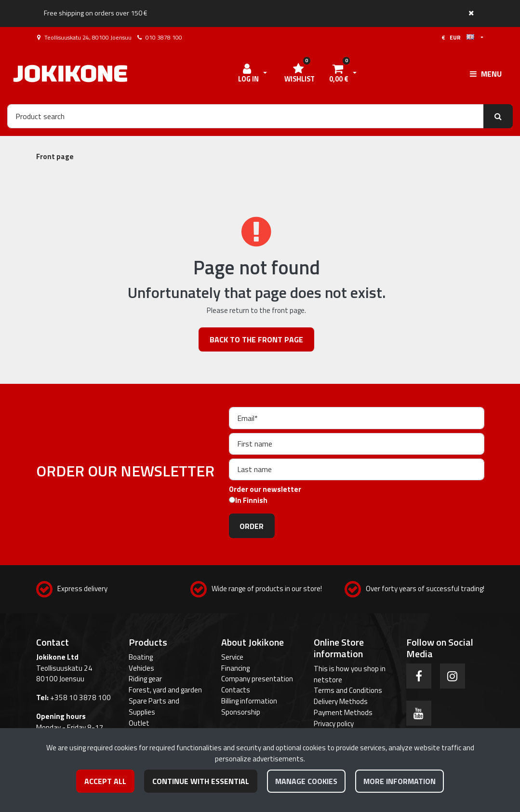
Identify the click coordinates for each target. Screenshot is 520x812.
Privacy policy (334, 724)
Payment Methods (343, 712)
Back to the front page (256, 339)
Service (232, 657)
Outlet (139, 723)
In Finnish (251, 501)
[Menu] (486, 74)
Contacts (236, 690)
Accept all (105, 781)
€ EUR (458, 37)
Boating (141, 657)
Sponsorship (241, 712)
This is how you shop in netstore (350, 674)
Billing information (249, 701)
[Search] (246, 116)
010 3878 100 (164, 37)
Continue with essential (201, 781)
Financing (235, 668)
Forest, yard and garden (165, 690)
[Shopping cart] (339, 74)
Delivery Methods (341, 701)
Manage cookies (306, 781)
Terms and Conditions (348, 690)
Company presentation (257, 679)
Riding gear (145, 679)
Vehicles (141, 668)
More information (400, 781)
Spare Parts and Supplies (154, 706)
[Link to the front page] (70, 74)
